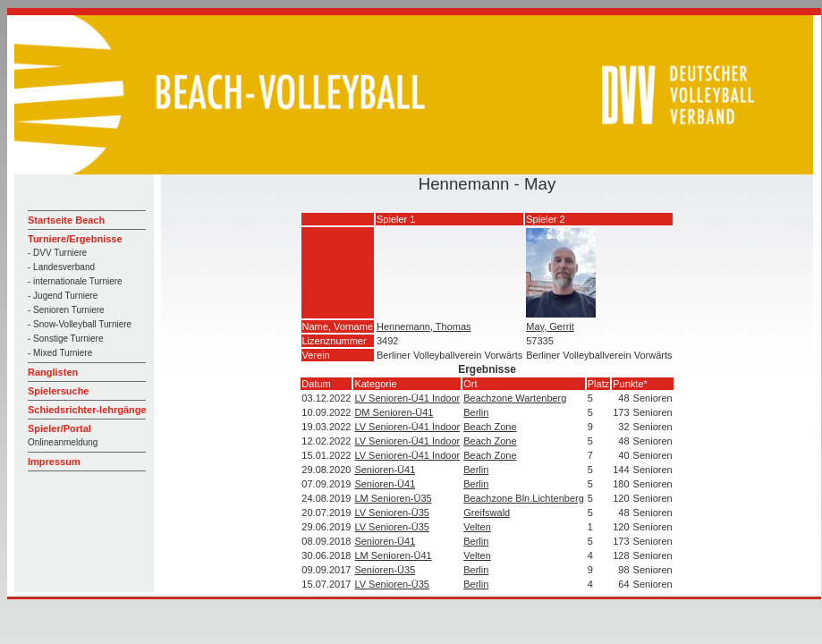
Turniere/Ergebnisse (75, 239)
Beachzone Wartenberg (515, 398)
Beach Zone (490, 427)
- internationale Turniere (75, 281)
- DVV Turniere (57, 253)
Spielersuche (58, 391)
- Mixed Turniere (60, 353)
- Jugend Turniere (63, 296)
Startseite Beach (66, 220)
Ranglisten (53, 372)
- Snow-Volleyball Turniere (80, 324)
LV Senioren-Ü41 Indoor (407, 398)
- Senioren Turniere (66, 310)
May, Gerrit (550, 326)
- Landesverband (61, 267)
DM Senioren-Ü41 (394, 412)
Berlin (476, 412)
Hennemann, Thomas (424, 326)
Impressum (54, 462)
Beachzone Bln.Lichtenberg (524, 498)
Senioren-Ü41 (385, 470)
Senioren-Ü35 (385, 570)
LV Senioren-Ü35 (392, 513)
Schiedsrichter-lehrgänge (87, 410)
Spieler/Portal (59, 428)
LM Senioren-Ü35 (393, 498)
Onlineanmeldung (63, 442)
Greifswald (487, 513)
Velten (477, 527)
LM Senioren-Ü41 (393, 555)
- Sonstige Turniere (66, 339)
